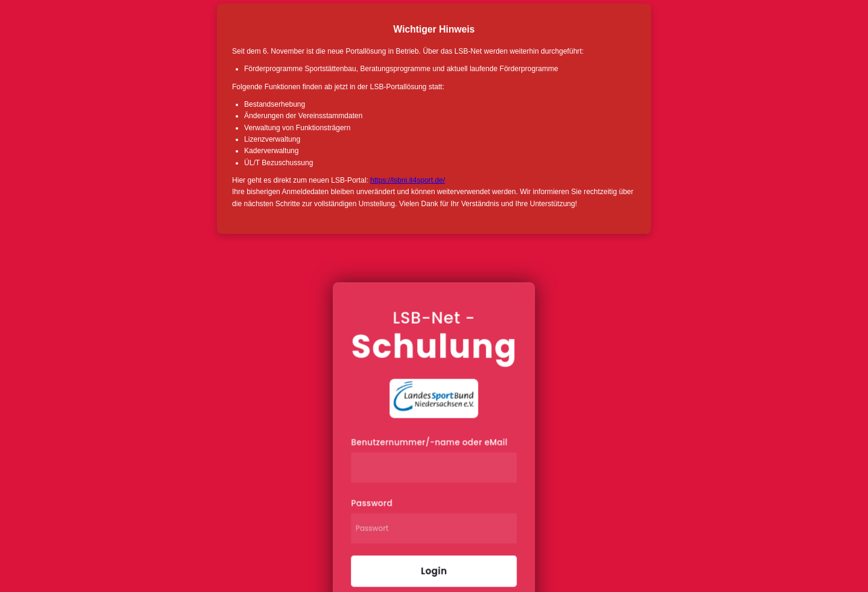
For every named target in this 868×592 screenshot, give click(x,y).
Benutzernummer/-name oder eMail (429, 443)
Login (434, 571)
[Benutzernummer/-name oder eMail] (434, 468)
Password (372, 504)
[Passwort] (434, 529)
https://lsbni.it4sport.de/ (407, 180)
